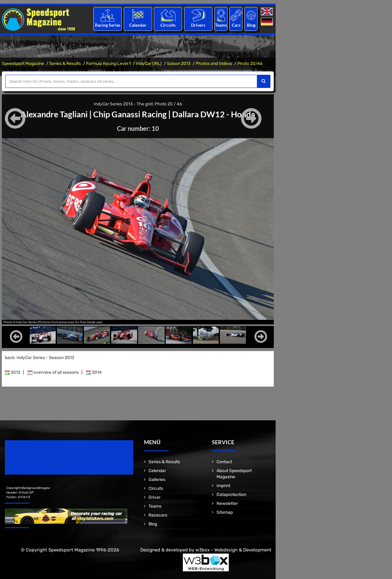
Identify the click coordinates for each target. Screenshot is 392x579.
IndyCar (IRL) (149, 64)
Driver (155, 497)
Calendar (138, 25)
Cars (236, 25)
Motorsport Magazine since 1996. (40, 462)
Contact (224, 462)
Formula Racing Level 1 (108, 64)
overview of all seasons (53, 372)
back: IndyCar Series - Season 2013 (40, 358)
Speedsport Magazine (23, 64)
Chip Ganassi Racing (130, 114)
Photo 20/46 (250, 64)
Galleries (157, 480)
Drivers (198, 25)
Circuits (168, 25)
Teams (221, 25)
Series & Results (65, 64)
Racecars (158, 515)
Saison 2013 (179, 64)
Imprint (223, 486)
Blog (251, 25)
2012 (13, 372)
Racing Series (108, 25)
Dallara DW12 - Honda (217, 114)
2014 (94, 372)
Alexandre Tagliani (50, 114)
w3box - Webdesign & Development (233, 550)
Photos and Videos (214, 64)
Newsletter (227, 503)
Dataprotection (231, 495)
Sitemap (225, 512)
